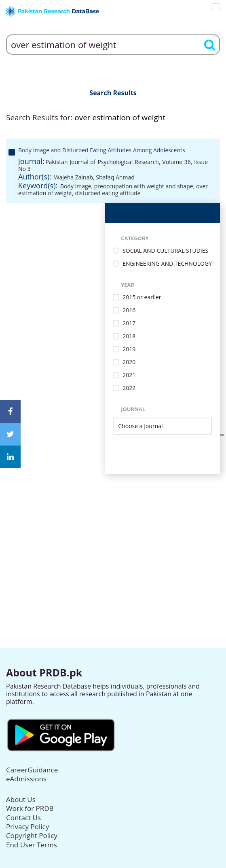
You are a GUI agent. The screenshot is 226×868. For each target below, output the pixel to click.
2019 (129, 349)
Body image (76, 186)
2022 (129, 388)
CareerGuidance (32, 770)
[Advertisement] (113, 531)
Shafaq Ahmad (115, 177)
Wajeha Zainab (74, 177)
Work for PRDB (30, 808)
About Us (21, 799)
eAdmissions (26, 779)
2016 (129, 310)
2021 (129, 375)
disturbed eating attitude (108, 193)
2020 (129, 362)
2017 (129, 323)
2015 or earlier (142, 298)
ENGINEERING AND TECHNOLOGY (167, 264)
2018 (129, 336)
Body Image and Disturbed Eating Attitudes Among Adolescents (102, 150)
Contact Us (23, 818)
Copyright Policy (32, 835)
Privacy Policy (27, 826)
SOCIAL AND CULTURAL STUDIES (165, 251)
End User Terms (32, 845)
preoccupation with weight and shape (144, 186)
